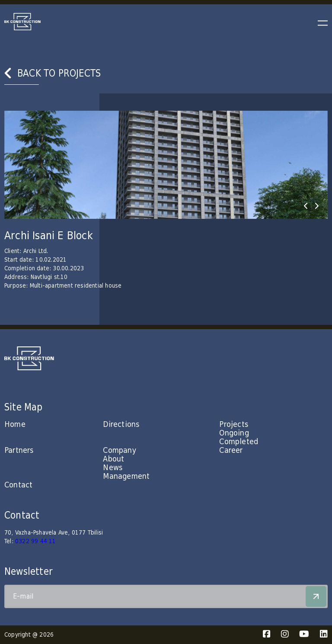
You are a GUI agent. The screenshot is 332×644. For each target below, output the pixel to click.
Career (231, 450)
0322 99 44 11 (36, 541)
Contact (18, 485)
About (113, 459)
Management (126, 476)
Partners (19, 450)
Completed (239, 442)
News (113, 468)
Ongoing (234, 433)
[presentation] (306, 206)
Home (15, 425)
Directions (121, 425)
